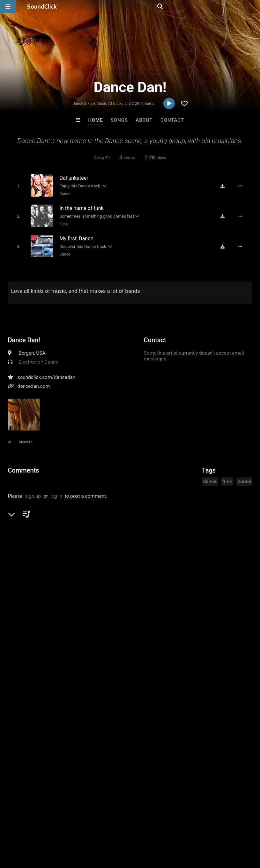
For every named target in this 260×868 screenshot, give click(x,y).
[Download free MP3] (226, 186)
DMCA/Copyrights (119, 830)
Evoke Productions (104, 732)
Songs (119, 120)
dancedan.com (33, 383)
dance (210, 478)
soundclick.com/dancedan (46, 374)
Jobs (87, 830)
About (144, 120)
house (244, 478)
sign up (33, 493)
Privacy (152, 830)
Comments (23, 467)
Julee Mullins (209, 732)
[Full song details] (243, 186)
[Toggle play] (15, 186)
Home (95, 120)
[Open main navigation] (8, 6)
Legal (172, 830)
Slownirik (156, 732)
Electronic (29, 359)
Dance (63, 193)
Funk (61, 222)
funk (227, 478)
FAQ (27, 830)
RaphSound (51, 732)
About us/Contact (57, 830)
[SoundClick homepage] (42, 6)
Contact (172, 120)
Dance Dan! (24, 337)
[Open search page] (254, 6)
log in (56, 493)
